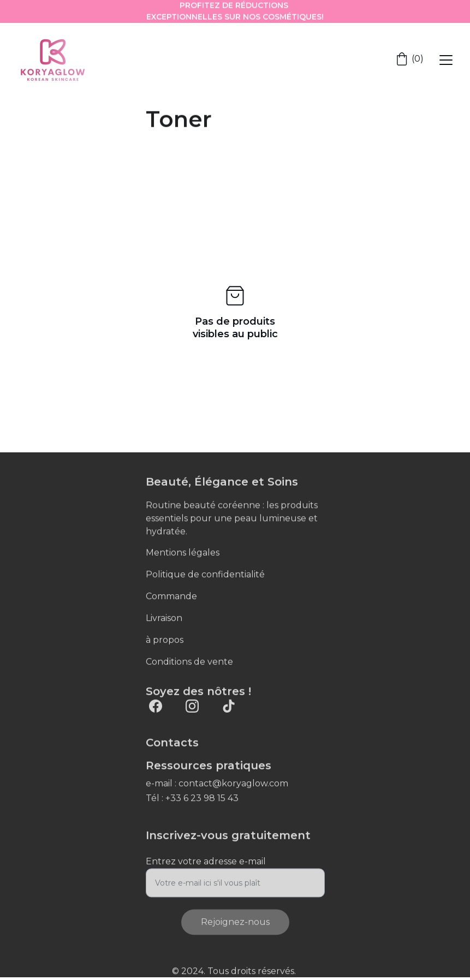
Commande (171, 597)
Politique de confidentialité (205, 575)
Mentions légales (183, 553)
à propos (165, 640)
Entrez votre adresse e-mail (206, 866)
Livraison (164, 619)
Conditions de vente (189, 662)
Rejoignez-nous (235, 927)
